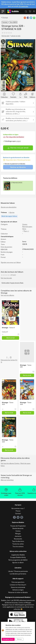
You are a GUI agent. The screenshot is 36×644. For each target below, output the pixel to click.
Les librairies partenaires (18, 574)
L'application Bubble (18, 555)
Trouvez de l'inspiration (18, 526)
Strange (5, 18)
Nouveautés (18, 539)
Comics (25, 224)
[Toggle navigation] (3, 11)
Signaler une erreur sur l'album (11, 262)
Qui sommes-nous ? (18, 508)
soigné (18, 141)
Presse (18, 511)
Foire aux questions (18, 582)
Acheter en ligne (18, 590)
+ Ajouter (11, 212)
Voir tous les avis (6, 278)
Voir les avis (5, 36)
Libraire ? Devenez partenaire (18, 571)
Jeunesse (18, 536)
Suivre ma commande (18, 587)
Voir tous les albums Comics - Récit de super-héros (16, 465)
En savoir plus (24, 6)
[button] (3, 65)
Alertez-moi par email (18, 148)
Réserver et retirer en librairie (18, 592)
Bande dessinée (18, 528)
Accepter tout (8, 639)
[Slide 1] (18, 88)
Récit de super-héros (27, 228)
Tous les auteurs (18, 546)
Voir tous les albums (7, 295)
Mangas (18, 534)
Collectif (5, 332)
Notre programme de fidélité (18, 560)
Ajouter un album (18, 563)
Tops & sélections (18, 541)
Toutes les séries (18, 544)
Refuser (19, 639)
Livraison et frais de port (18, 585)
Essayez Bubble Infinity (18, 557)
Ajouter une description (9, 207)
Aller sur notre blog (7, 480)
